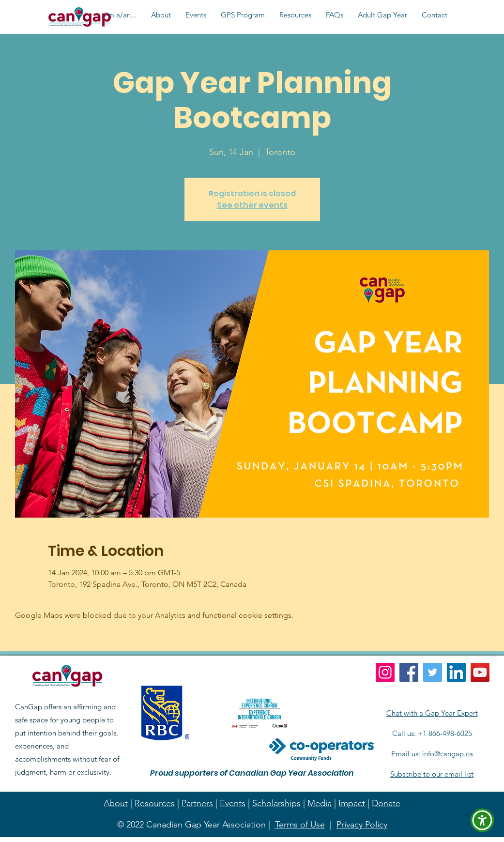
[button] (120, 15)
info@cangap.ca (448, 754)
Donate (386, 803)
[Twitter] (433, 672)
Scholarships (276, 803)
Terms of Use (300, 825)
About (116, 803)
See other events (252, 205)
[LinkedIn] (456, 672)
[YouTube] (480, 672)
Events (233, 803)
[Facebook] (409, 672)
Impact (352, 803)
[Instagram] (385, 672)
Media (320, 803)
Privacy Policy (362, 825)
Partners (197, 803)
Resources (155, 803)
